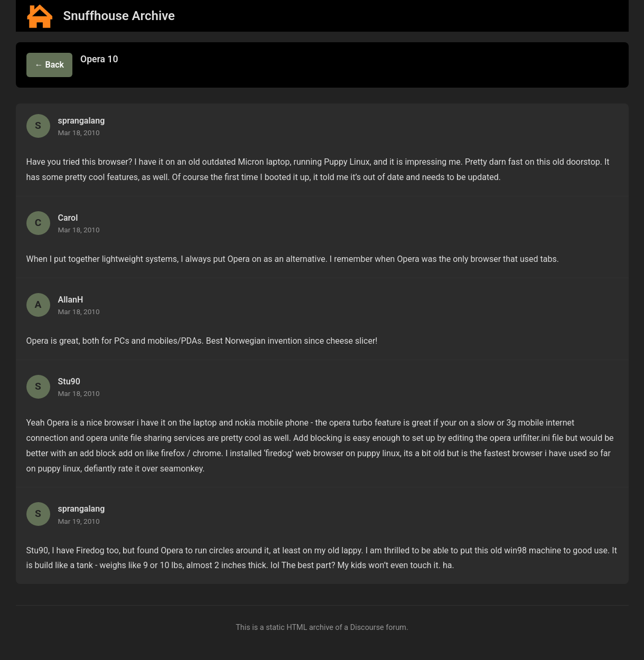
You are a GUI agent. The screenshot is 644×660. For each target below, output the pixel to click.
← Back (50, 65)
